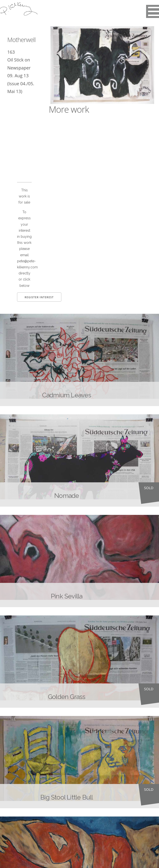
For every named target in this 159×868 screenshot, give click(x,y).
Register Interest (39, 297)
